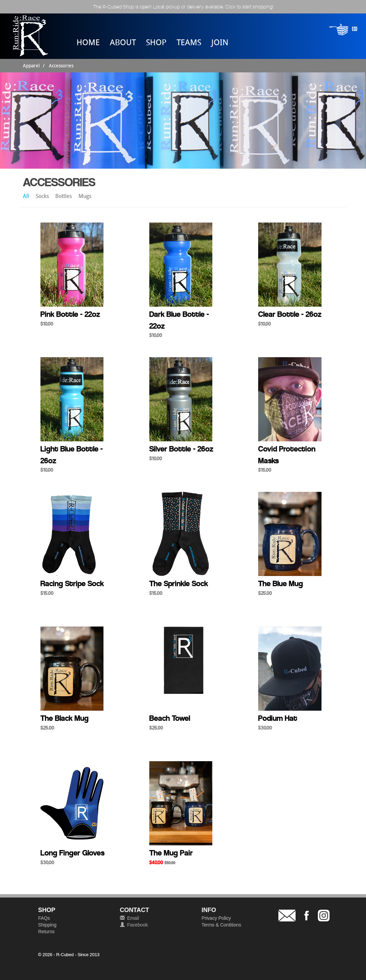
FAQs (44, 918)
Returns (46, 932)
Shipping (47, 925)
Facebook (137, 925)
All (27, 196)
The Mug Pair (171, 853)
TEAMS (189, 42)
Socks (43, 196)
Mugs (85, 196)
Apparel (31, 65)
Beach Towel (170, 718)
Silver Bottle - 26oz (181, 449)
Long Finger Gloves (72, 853)
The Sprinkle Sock (179, 583)
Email (133, 918)
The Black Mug (65, 718)
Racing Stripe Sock (72, 583)
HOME (88, 42)
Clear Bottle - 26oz (290, 314)
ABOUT (123, 42)
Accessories (61, 65)
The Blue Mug (281, 583)
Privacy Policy (216, 918)
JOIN (220, 42)
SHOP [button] (156, 42)
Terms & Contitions (221, 925)
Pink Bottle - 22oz (70, 314)
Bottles (64, 196)
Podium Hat (278, 718)
